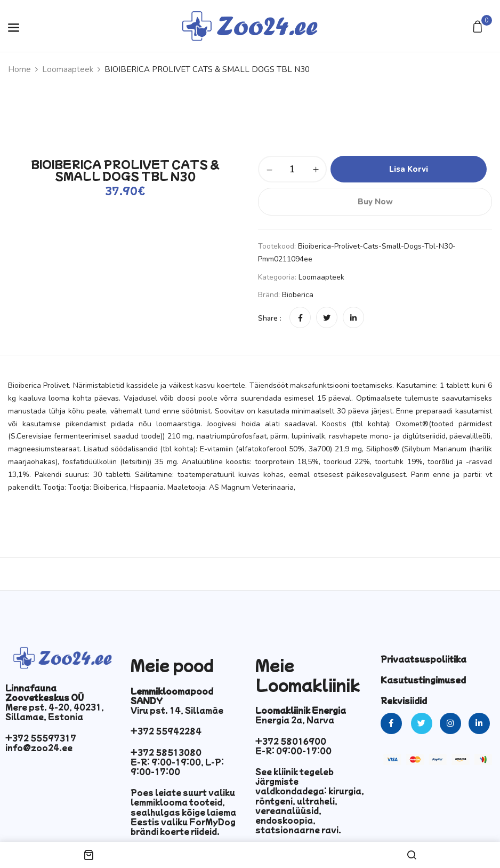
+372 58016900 (291, 741)
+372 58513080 (166, 752)
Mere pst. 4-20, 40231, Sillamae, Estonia (55, 712)
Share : (270, 318)
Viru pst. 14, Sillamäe (177, 710)
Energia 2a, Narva (295, 720)
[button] (479, 27)
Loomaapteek (68, 69)
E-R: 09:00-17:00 (293, 751)
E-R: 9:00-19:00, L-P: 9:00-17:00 (177, 767)
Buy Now (375, 202)
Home (19, 69)
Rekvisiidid (404, 700)
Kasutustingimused (423, 680)
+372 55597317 (41, 738)
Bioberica (298, 295)
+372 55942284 (166, 731)
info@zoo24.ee (39, 747)
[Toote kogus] (292, 169)
